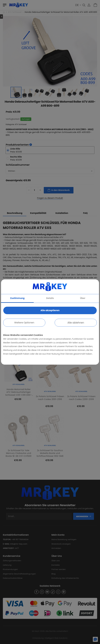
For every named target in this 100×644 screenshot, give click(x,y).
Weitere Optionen (24, 323)
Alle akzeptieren (50, 310)
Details (50, 298)
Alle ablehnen (76, 323)
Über (83, 298)
